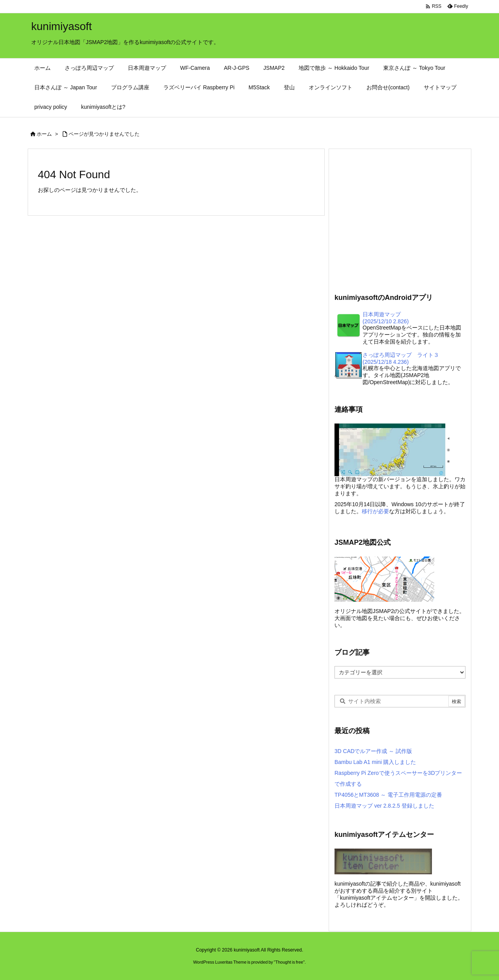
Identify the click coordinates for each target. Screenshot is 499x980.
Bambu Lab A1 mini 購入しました (375, 762)
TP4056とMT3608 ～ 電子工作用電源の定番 (388, 795)
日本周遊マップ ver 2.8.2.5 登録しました (384, 806)
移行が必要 (375, 511)
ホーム (44, 134)
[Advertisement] (400, 220)
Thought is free (289, 962)
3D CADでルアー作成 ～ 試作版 (373, 751)
